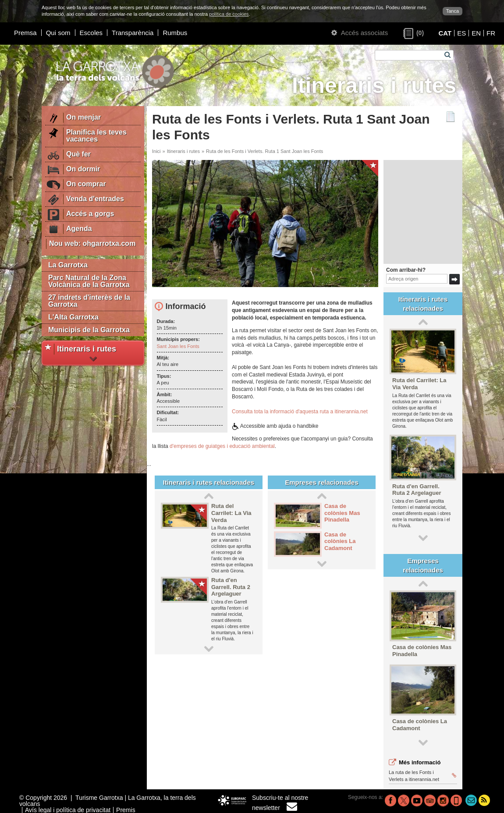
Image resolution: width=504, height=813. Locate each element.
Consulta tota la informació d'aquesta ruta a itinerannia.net (300, 412)
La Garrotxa (68, 265)
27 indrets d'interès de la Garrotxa (89, 301)
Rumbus (175, 33)
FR (491, 33)
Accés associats (360, 33)
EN (476, 33)
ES (461, 33)
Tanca (453, 11)
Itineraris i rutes (183, 151)
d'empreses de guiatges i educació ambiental (222, 446)
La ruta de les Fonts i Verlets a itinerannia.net (422, 776)
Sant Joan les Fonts (178, 346)
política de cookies (229, 14)
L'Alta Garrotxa (73, 317)
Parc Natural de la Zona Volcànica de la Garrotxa (89, 281)
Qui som (58, 33)
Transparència (133, 33)
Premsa (25, 33)
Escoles (91, 33)
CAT (445, 33)
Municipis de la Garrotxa (89, 330)
